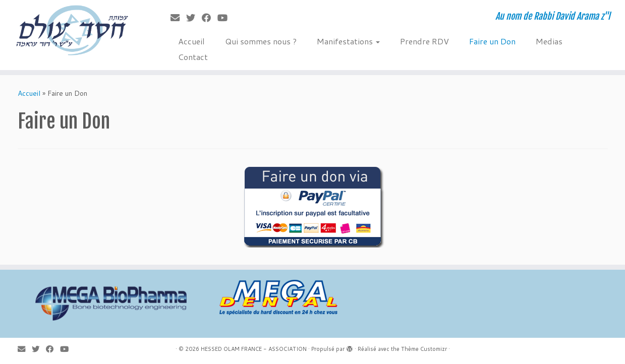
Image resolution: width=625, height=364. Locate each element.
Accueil (191, 41)
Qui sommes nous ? (261, 41)
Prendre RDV (424, 41)
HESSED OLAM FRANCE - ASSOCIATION (254, 349)
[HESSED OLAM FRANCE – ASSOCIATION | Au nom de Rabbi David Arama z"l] (72, 30)
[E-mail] (178, 18)
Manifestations (348, 41)
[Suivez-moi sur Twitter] (194, 18)
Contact (193, 57)
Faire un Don (492, 41)
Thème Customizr (424, 349)
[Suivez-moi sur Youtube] (226, 18)
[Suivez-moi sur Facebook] (210, 18)
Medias (549, 41)
